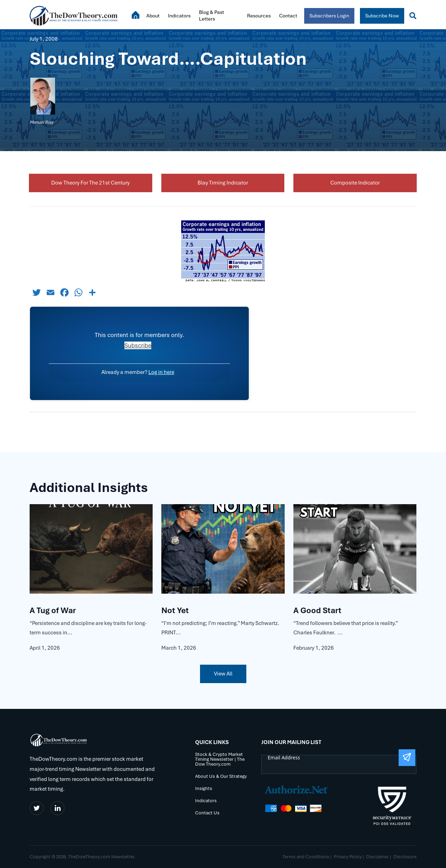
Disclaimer (378, 857)
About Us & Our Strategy (221, 777)
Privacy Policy (348, 857)
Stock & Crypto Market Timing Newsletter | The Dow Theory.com (220, 760)
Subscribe (138, 345)
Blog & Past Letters (212, 15)
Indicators (179, 16)
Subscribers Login (329, 16)
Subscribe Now (382, 16)
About (153, 16)
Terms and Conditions (306, 857)
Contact (288, 16)
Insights (204, 789)
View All (223, 674)
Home (136, 15)
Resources (259, 16)
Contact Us (207, 813)
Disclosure (405, 857)
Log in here (161, 372)
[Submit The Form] (407, 758)
